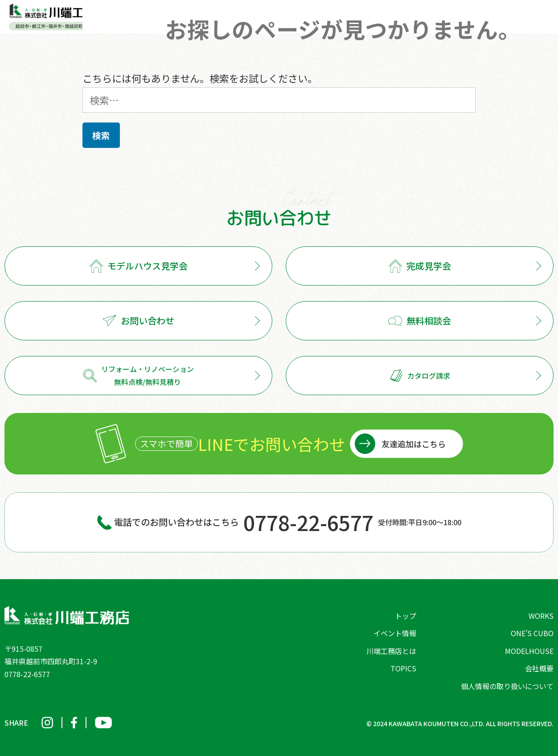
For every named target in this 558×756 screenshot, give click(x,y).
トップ (406, 616)
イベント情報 (395, 633)
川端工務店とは (391, 651)
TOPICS (403, 668)
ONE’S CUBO (532, 633)
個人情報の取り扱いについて (507, 686)
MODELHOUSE (529, 651)
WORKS (541, 616)
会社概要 (539, 668)
